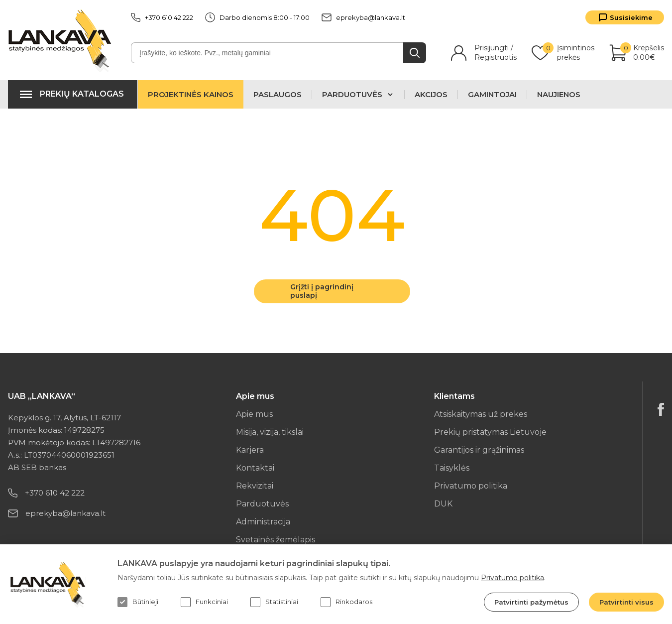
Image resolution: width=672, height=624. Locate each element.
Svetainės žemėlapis (276, 540)
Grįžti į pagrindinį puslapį (322, 291)
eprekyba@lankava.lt (363, 17)
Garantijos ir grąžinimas (479, 450)
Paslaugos (278, 95)
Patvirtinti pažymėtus (531, 602)
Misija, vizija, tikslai (270, 432)
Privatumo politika (471, 486)
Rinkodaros (346, 602)
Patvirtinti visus (626, 602)
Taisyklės (452, 468)
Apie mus (254, 414)
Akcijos (431, 95)
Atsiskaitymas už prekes (481, 414)
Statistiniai (274, 602)
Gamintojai (492, 95)
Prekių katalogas (82, 94)
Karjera (250, 450)
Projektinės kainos (191, 94)
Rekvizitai (255, 486)
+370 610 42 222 (162, 17)
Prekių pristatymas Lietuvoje (490, 432)
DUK (443, 504)
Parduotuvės (262, 504)
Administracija (263, 522)
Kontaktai (255, 468)
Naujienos (559, 95)
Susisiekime (631, 17)
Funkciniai (204, 602)
